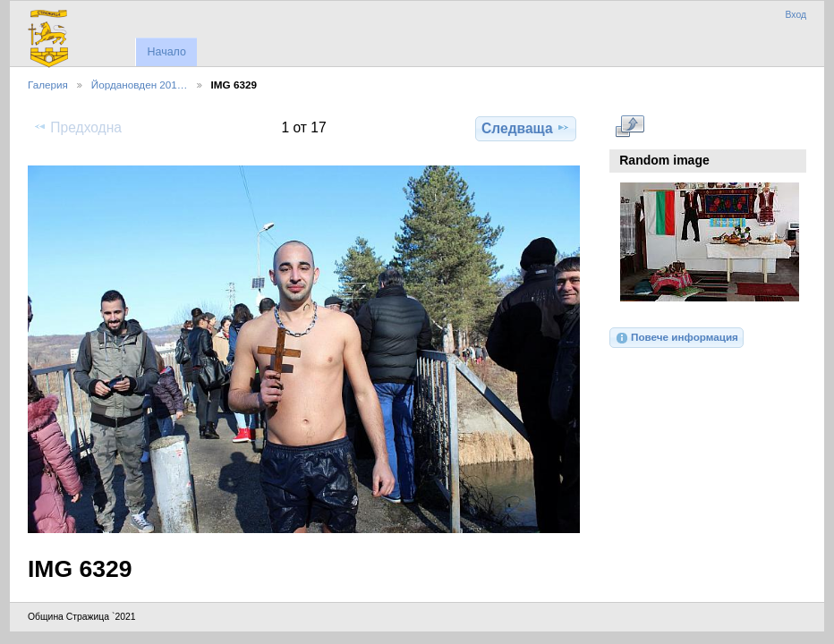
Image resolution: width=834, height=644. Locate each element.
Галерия (48, 85)
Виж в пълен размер (630, 126)
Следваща (526, 128)
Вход (796, 15)
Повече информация (677, 338)
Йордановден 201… (140, 85)
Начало (166, 52)
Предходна (77, 127)
